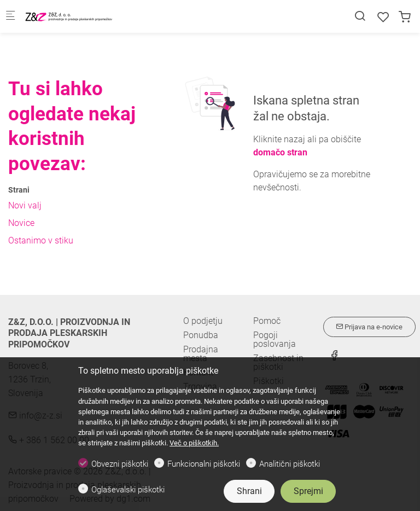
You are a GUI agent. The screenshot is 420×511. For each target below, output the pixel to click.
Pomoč (267, 321)
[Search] (360, 16)
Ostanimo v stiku (41, 240)
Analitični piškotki (290, 464)
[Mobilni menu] (10, 17)
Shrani (249, 491)
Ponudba (201, 335)
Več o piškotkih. (194, 443)
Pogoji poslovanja (275, 340)
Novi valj (25, 205)
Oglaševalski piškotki (128, 490)
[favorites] (383, 17)
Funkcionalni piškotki (204, 464)
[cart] (405, 17)
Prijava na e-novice (369, 327)
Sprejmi (308, 491)
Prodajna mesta (201, 354)
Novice (21, 223)
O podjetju (203, 321)
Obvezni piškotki (120, 464)
